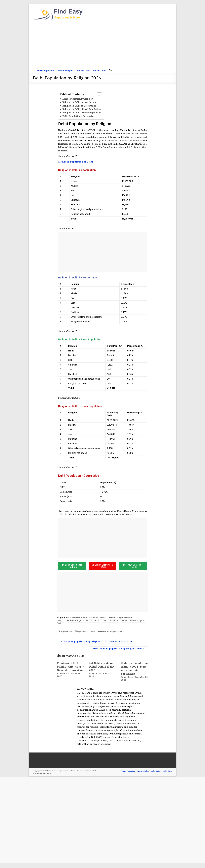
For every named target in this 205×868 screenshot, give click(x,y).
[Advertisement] (102, 44)
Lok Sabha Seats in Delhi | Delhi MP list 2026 (102, 667)
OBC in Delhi (110, 621)
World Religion (65, 70)
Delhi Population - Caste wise (78, 116)
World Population (45, 70)
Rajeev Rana (66, 631)
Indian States (83, 70)
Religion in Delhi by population (79, 102)
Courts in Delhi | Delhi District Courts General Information (70, 667)
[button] (98, 95)
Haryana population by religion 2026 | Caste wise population (97, 641)
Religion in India (117, 631)
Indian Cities (100, 70)
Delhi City (105, 631)
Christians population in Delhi (88, 618)
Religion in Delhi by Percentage (79, 106)
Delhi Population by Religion (78, 99)
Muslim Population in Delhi (83, 621)
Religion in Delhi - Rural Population (82, 109)
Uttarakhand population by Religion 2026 (119, 649)
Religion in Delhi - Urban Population (82, 113)
